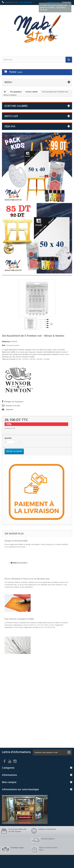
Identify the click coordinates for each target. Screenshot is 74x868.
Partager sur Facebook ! (14, 402)
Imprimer (10, 410)
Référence (6, 342)
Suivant (51, 324)
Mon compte (9, 782)
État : (4, 345)
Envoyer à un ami (13, 406)
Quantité (8, 438)
